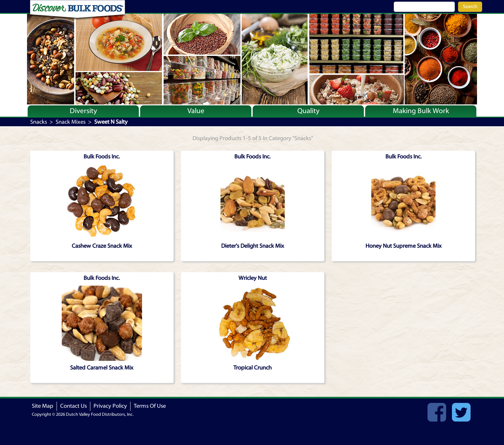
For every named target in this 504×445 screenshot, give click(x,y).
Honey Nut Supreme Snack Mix (404, 246)
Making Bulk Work (421, 111)
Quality (308, 111)
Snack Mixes (71, 122)
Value (196, 111)
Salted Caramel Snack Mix (102, 368)
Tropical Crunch (252, 368)
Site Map (43, 406)
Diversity (83, 111)
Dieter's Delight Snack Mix (253, 246)
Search (470, 6)
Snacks (39, 122)
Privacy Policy (110, 406)
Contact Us (73, 406)
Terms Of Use (150, 406)
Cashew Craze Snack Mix (102, 246)
